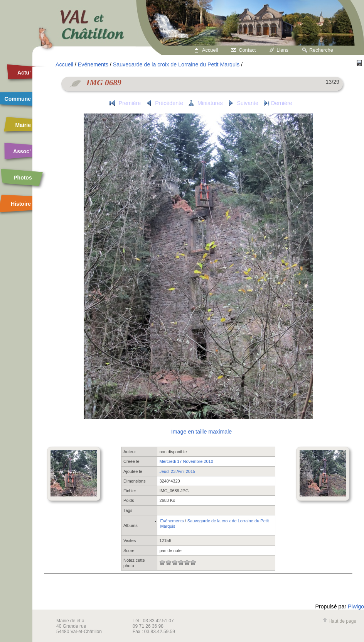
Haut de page (339, 621)
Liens (282, 50)
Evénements (93, 64)
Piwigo (356, 606)
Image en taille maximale (201, 432)
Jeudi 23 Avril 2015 (177, 471)
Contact (247, 50)
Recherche (321, 50)
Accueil (210, 50)
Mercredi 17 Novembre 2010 (186, 461)
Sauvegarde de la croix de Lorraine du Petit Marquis (176, 64)
